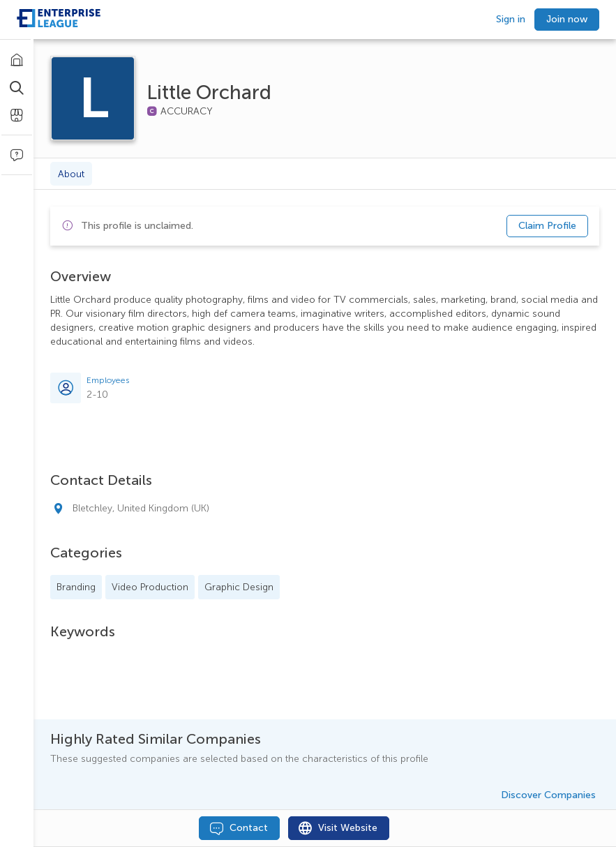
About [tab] (71, 174)
